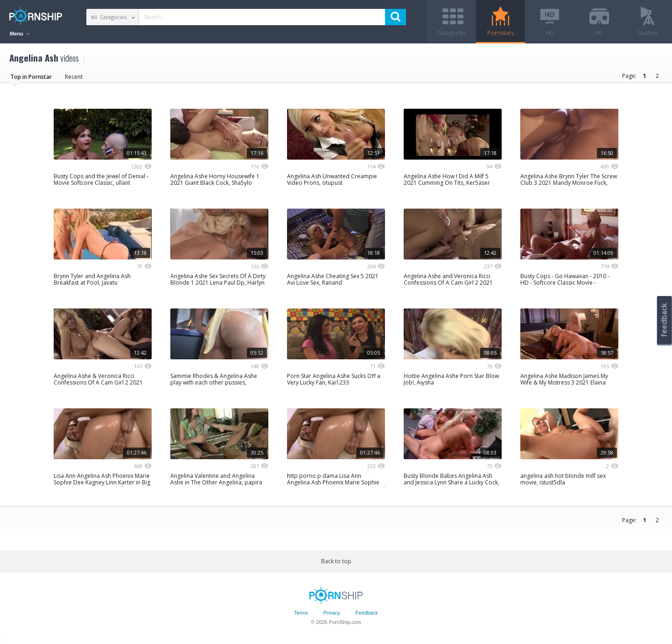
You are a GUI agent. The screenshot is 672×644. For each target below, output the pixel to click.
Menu (20, 34)
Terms (301, 613)
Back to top (336, 561)
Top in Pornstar (31, 77)
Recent (74, 77)
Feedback (367, 613)
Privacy (332, 613)
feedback (664, 320)
